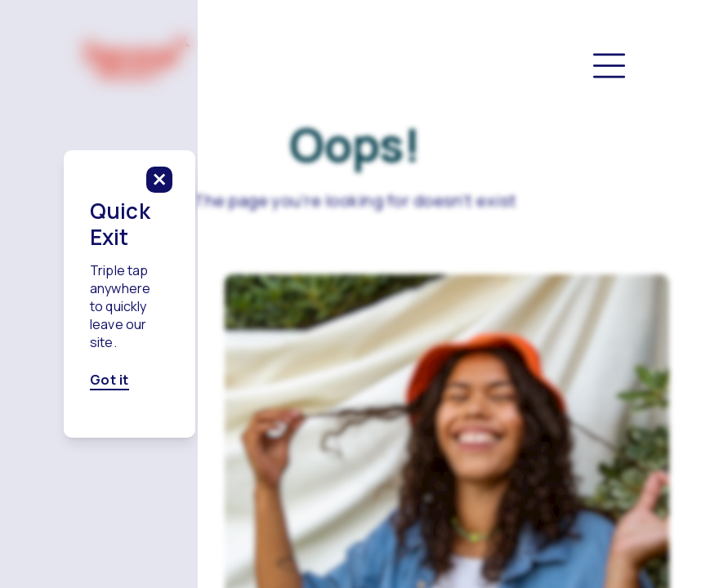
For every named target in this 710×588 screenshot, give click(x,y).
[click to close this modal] (489, 229)
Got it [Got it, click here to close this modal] (230, 331)
